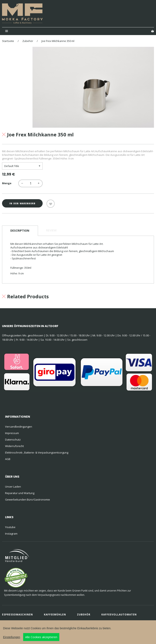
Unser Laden (13, 487)
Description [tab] (20, 231)
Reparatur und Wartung (20, 493)
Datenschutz (13, 440)
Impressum (12, 433)
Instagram (11, 534)
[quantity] (30, 183)
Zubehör (28, 41)
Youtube (10, 527)
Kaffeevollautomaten (119, 615)
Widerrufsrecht (14, 446)
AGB (8, 459)
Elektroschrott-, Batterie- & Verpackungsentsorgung (37, 453)
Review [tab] (51, 230)
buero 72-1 (26, 628)
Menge (7, 183)
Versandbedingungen (19, 427)
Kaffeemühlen (55, 615)
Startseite (8, 41)
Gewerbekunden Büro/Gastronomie (28, 500)
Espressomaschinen (17, 615)
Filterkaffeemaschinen (20, 621)
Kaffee (55, 621)
